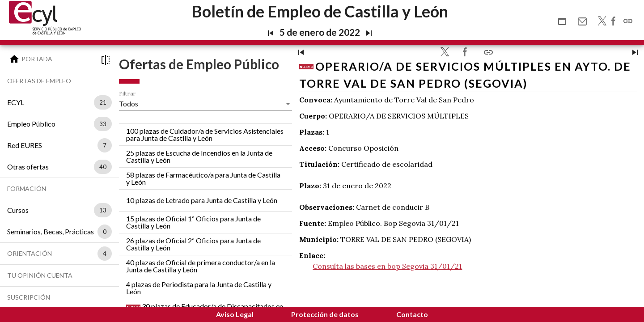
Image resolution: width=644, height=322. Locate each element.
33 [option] (103, 124)
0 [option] (105, 232)
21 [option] (103, 102)
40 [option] (103, 167)
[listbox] (101, 102)
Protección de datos (325, 314)
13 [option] (103, 210)
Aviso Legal (235, 314)
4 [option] (105, 254)
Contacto (412, 314)
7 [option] (105, 145)
